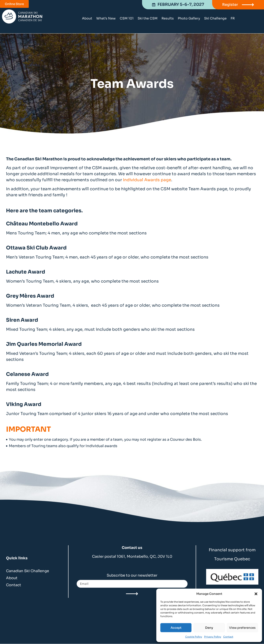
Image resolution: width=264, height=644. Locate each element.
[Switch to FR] (233, 18)
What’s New (106, 18)
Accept (176, 628)
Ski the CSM (148, 18)
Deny (209, 628)
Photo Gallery (189, 18)
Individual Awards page (147, 180)
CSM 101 (127, 18)
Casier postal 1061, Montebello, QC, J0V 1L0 (132, 557)
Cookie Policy (194, 637)
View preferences (242, 628)
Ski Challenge (215, 18)
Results (168, 18)
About (87, 18)
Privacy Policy (213, 637)
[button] (256, 594)
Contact (228, 637)
